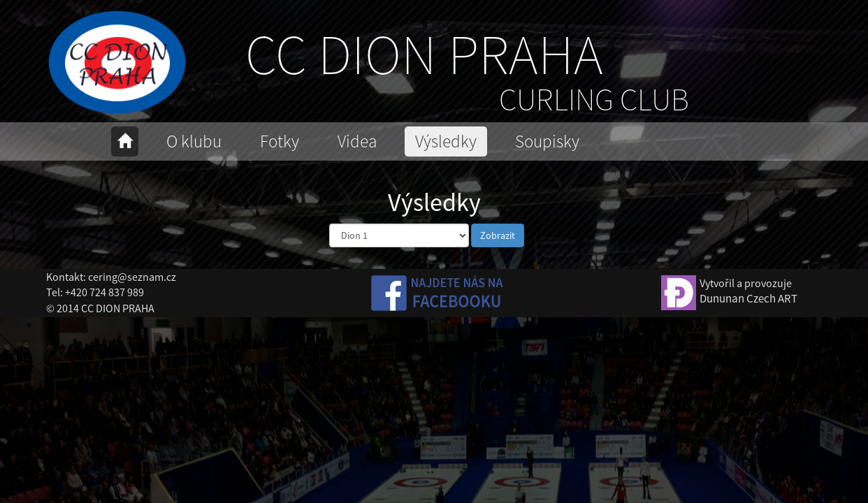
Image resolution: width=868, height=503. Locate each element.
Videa (357, 141)
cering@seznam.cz (132, 277)
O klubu (194, 141)
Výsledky (446, 141)
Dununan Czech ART (748, 298)
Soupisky (547, 141)
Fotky (280, 141)
